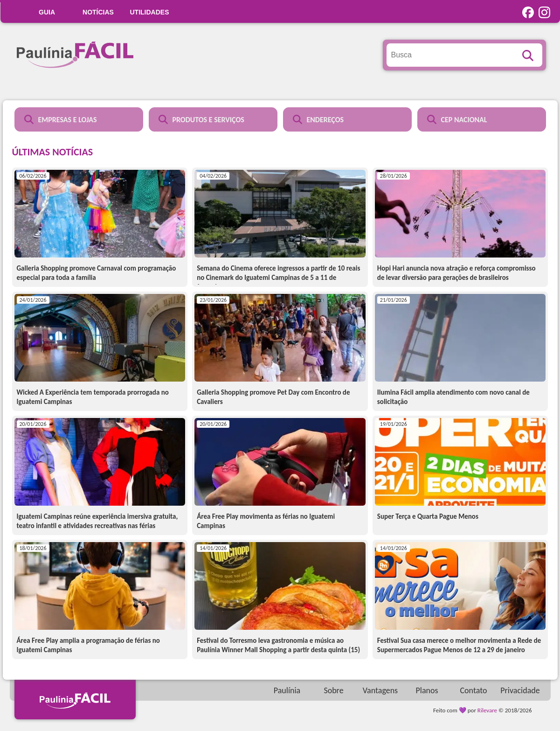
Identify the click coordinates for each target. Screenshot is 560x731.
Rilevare (487, 710)
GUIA (47, 12)
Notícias (98, 12)
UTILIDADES (150, 12)
